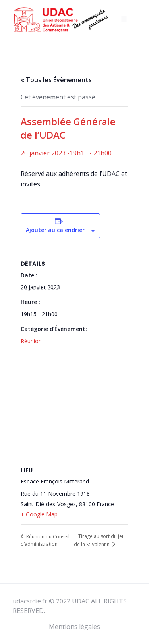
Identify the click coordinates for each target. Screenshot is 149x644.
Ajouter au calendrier (55, 230)
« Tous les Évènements (56, 80)
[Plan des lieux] (74, 408)
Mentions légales (74, 627)
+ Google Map (39, 514)
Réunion (31, 341)
